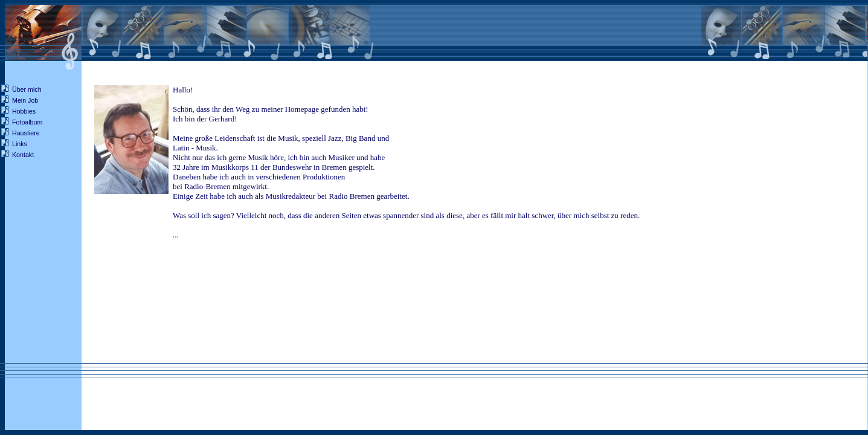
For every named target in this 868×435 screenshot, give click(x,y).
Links (20, 144)
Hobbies (24, 111)
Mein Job (25, 100)
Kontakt (23, 155)
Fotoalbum (27, 122)
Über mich (27, 89)
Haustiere (26, 133)
